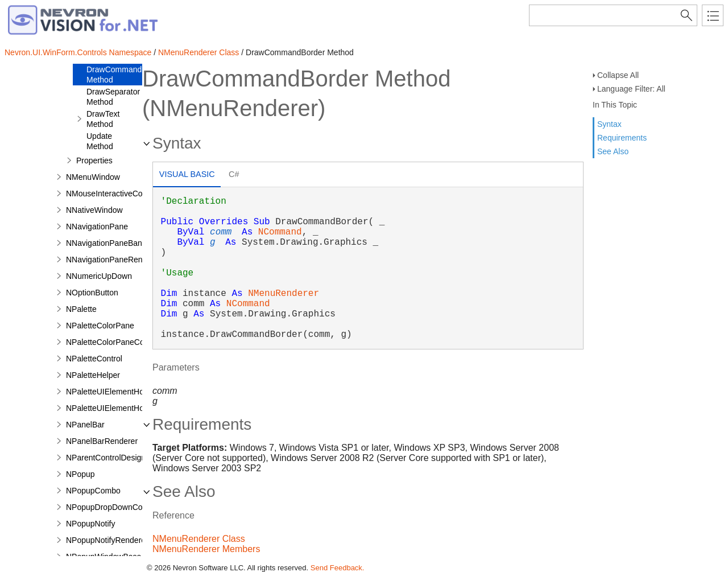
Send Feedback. (338, 568)
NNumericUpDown (99, 276)
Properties (94, 161)
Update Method (100, 141)
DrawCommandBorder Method (126, 75)
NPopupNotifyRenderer (107, 540)
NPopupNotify (90, 524)
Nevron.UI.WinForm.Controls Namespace (78, 52)
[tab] (187, 176)
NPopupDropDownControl (112, 507)
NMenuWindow (93, 177)
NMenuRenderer (284, 294)
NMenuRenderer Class (198, 52)
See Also (613, 151)
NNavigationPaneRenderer (113, 260)
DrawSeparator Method (113, 97)
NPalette (81, 309)
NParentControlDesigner (109, 458)
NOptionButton (92, 293)
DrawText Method (103, 119)
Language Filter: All (631, 89)
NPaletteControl (94, 359)
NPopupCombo (93, 491)
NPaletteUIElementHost (108, 392)
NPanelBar (85, 425)
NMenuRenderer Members (206, 549)
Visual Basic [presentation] (187, 174)
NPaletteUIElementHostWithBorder (128, 408)
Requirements (622, 138)
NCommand (280, 232)
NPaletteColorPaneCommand (118, 342)
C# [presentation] (234, 174)
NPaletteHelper (93, 375)
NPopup (80, 474)
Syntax (609, 124)
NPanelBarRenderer (102, 441)
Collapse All (618, 75)
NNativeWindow (94, 210)
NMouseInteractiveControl (112, 194)
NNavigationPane (97, 227)
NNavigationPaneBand (106, 243)
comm (221, 232)
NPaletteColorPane (100, 326)
